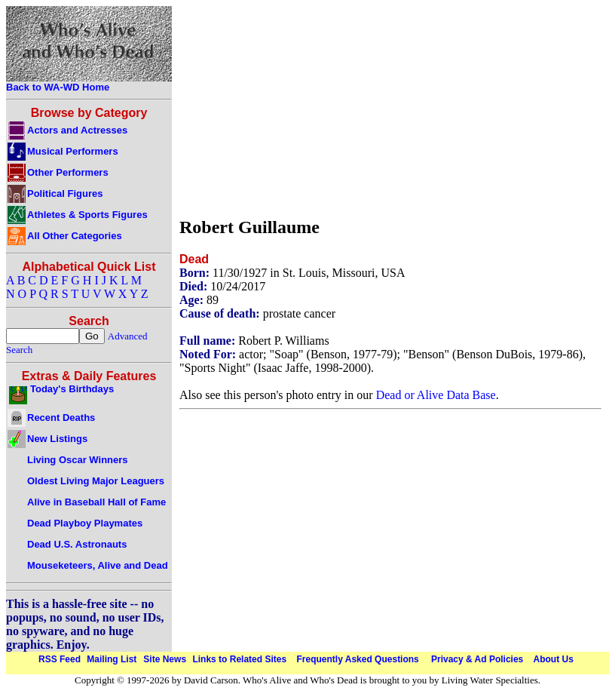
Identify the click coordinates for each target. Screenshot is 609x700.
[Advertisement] (305, 108)
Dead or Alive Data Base (436, 395)
